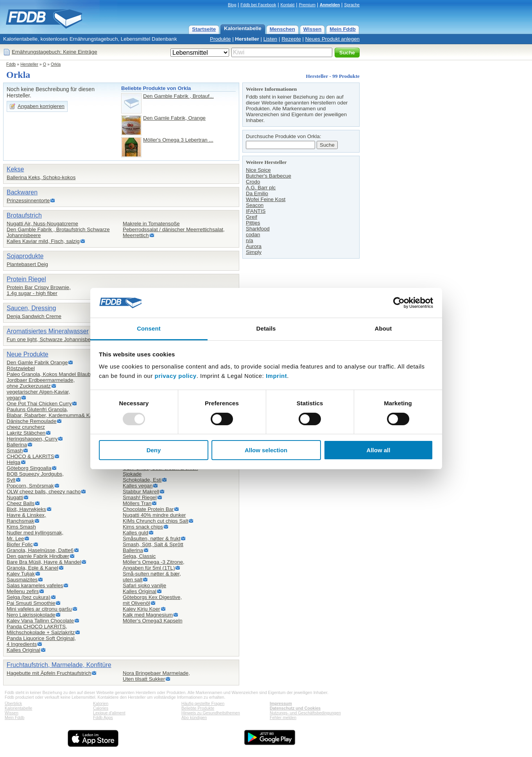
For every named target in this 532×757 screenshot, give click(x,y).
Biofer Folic (20, 544)
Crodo (253, 182)
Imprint (276, 376)
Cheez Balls (21, 503)
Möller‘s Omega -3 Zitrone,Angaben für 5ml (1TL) (154, 565)
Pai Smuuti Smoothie (31, 603)
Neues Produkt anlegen (332, 39)
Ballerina (17, 445)
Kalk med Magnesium (148, 615)
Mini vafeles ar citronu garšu (39, 609)
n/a (250, 240)
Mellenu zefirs (23, 591)
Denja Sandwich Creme (34, 316)
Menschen (282, 29)
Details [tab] (266, 328)
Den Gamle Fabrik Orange (37, 362)
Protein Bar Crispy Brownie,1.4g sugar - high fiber (39, 290)
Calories (101, 708)
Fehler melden (283, 717)
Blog (232, 5)
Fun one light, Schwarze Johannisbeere (52, 339)
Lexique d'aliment (109, 713)
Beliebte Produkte (198, 708)
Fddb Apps (103, 717)
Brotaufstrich (24, 215)
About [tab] (383, 328)
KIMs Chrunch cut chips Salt (155, 521)
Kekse (15, 169)
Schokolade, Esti (142, 480)
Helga (13, 462)
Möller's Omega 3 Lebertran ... (178, 140)
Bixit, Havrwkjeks (26, 509)
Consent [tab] (149, 328)
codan (253, 235)
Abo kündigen (194, 717)
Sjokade (132, 474)
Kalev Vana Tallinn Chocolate (40, 621)
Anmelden (330, 5)
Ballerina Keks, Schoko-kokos (41, 177)
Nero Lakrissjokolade (31, 615)
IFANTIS (256, 211)
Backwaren (22, 192)
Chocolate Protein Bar (148, 509)
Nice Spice (258, 170)
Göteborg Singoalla (29, 468)
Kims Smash (21, 527)
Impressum (281, 703)
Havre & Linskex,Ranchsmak (26, 518)
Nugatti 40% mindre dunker (154, 515)
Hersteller (247, 39)
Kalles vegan (138, 486)
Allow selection (266, 450)
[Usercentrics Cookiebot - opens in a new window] (399, 303)
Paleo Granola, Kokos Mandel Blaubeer (52, 374)
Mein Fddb (343, 29)
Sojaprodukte (25, 256)
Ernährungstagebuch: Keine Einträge (55, 52)
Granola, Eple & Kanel (32, 568)
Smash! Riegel (140, 497)
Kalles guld (135, 533)
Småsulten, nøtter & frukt (151, 539)
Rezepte (291, 39)
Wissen (313, 29)
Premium (307, 5)
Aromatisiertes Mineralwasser (48, 331)
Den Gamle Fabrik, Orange (174, 118)
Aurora (254, 246)
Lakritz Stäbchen (26, 433)
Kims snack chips (143, 527)
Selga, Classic (139, 556)
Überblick (13, 703)
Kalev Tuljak (21, 574)
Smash (15, 450)
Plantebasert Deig (27, 264)
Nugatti (15, 497)
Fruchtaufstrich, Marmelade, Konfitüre (59, 665)
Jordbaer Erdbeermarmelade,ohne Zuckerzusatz (41, 383)
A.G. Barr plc (261, 188)
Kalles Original (23, 650)
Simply (254, 252)
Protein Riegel (26, 279)
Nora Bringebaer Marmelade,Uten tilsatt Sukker (156, 676)
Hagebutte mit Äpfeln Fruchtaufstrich (49, 673)
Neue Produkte (28, 354)
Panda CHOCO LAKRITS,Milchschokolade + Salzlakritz (41, 629)
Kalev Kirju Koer (142, 609)
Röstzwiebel (21, 368)
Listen (270, 39)
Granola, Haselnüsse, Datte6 (40, 550)
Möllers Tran (137, 503)
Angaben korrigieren (41, 106)
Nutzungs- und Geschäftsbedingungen (305, 713)
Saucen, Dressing (31, 308)
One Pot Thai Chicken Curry (39, 404)
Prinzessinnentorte (28, 200)
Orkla (56, 64)
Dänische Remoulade (31, 421)
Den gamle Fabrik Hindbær (38, 556)
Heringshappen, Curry (32, 439)
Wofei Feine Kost (266, 199)
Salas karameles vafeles (35, 585)
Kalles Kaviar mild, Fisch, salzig (43, 241)
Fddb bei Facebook (258, 5)
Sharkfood (258, 229)
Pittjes (253, 223)
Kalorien (101, 703)
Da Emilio (257, 193)
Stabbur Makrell (141, 492)
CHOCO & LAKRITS (30, 456)
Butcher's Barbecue (269, 176)
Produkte (220, 39)
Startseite (204, 29)
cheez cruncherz (26, 427)
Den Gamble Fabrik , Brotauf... (178, 96)
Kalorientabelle (243, 28)
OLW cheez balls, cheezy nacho (44, 492)
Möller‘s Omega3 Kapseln (153, 621)
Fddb (11, 64)
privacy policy (176, 376)
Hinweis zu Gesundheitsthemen (211, 713)
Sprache (352, 5)
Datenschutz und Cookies (295, 708)
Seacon (255, 205)
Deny (154, 450)
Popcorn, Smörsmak (30, 486)
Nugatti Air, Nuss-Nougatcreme (42, 224)
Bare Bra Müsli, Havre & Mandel (44, 562)
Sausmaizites (22, 580)
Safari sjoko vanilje (144, 585)
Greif (252, 217)
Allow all (379, 450)
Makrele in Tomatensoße (151, 224)
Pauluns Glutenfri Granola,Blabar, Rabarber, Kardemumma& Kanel (53, 412)
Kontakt (287, 5)
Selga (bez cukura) (29, 597)
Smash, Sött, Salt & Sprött (153, 544)
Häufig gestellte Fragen (203, 703)
